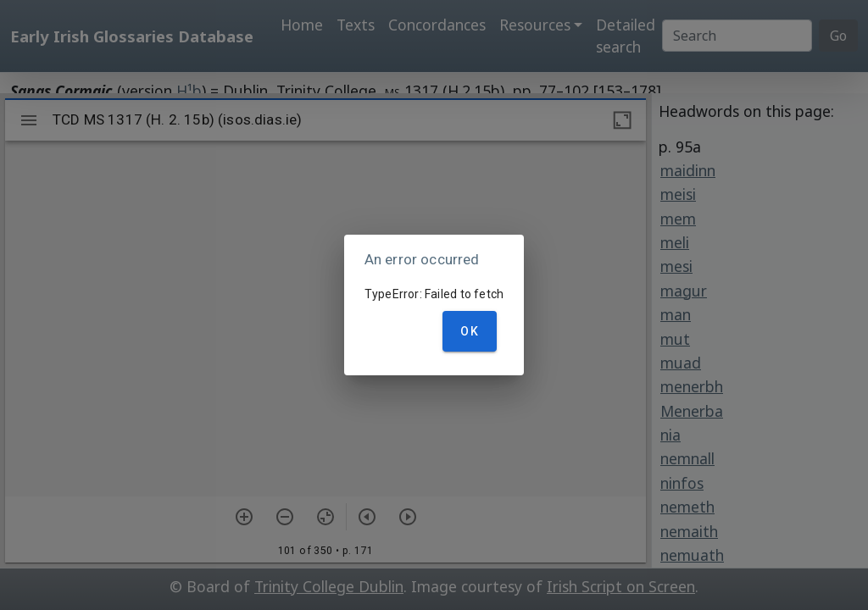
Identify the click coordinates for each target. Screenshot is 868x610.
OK (470, 331)
